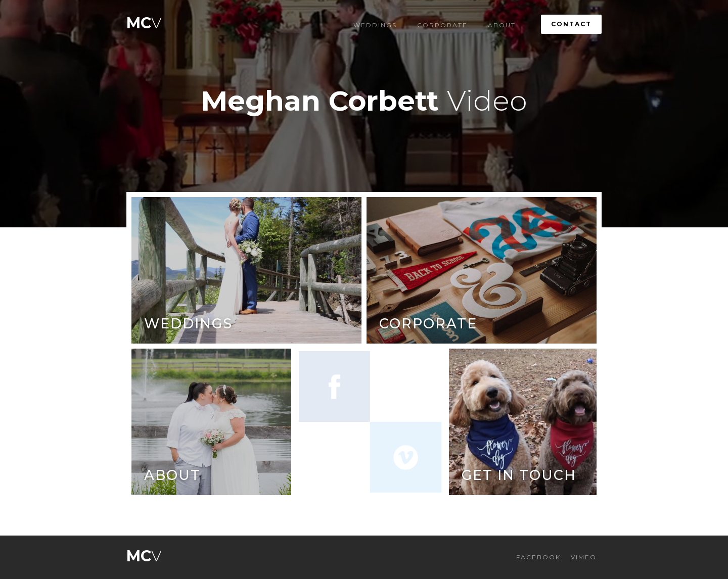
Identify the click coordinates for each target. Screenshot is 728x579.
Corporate (442, 25)
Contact (571, 24)
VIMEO (584, 557)
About (502, 25)
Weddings (375, 25)
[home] (144, 20)
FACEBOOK (538, 557)
